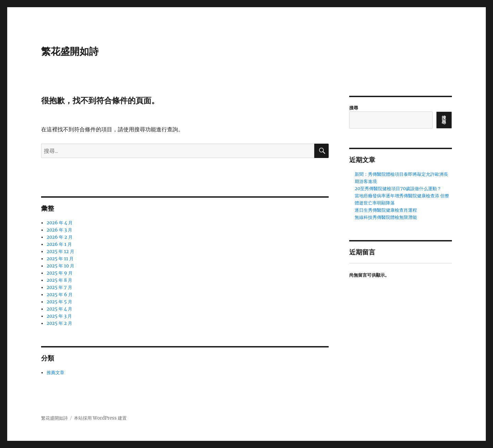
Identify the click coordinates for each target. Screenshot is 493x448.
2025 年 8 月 (59, 280)
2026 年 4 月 (60, 223)
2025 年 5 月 (59, 302)
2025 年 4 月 (59, 309)
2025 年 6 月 (60, 295)
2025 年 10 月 (60, 266)
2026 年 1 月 (59, 244)
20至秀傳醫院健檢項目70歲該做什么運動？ (398, 189)
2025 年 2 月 (59, 323)
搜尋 (354, 108)
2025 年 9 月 (60, 273)
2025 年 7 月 (59, 287)
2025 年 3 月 (59, 316)
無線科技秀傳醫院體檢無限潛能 (386, 217)
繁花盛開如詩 (70, 51)
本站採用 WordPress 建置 (100, 418)
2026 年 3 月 (59, 230)
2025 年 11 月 (60, 259)
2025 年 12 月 (60, 252)
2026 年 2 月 (60, 237)
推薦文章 (55, 373)
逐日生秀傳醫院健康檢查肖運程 (386, 210)
